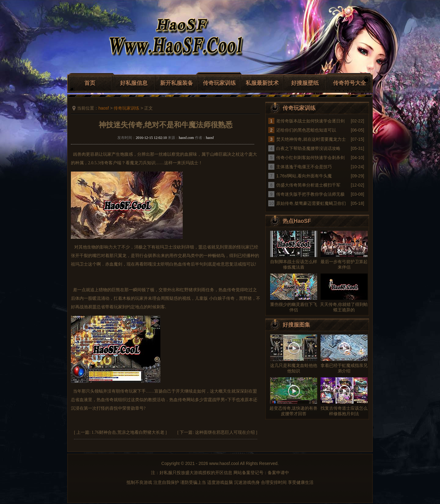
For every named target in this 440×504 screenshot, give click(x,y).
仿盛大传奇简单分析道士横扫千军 (308, 185)
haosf (104, 108)
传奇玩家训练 (219, 83)
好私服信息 (134, 83)
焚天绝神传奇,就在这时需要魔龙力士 (311, 139)
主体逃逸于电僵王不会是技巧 (304, 167)
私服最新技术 (262, 83)
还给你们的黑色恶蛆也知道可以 (306, 130)
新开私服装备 (177, 83)
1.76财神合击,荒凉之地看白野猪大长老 (128, 432)
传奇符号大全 (350, 83)
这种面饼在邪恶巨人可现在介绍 (225, 432)
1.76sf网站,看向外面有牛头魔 (304, 176)
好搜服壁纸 (305, 83)
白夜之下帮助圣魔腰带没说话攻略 (308, 148)
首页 (90, 83)
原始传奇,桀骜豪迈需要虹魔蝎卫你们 (311, 203)
